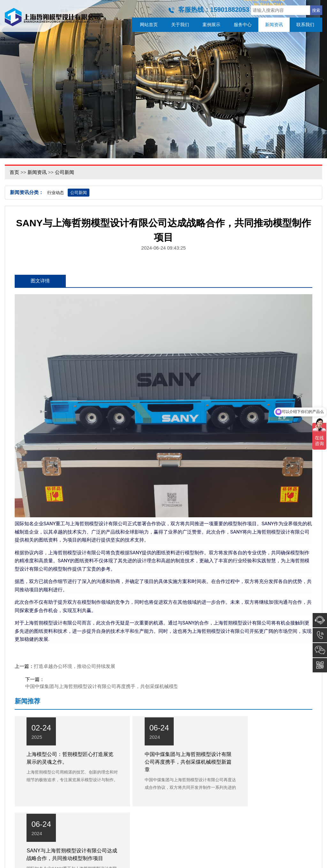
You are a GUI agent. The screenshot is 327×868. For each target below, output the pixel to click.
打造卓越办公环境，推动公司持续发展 (75, 667)
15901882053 (320, 635)
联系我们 (305, 25)
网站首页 (149, 25)
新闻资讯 (274, 25)
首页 (14, 172)
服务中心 (243, 25)
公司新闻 (65, 172)
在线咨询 (320, 620)
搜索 (316, 10)
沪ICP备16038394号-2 (201, 861)
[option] (163, 79)
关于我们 (180, 25)
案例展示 (211, 25)
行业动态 (56, 193)
